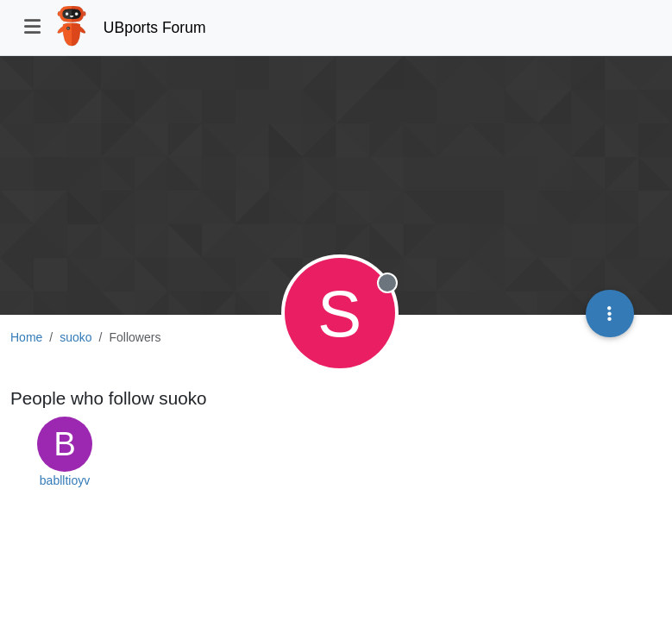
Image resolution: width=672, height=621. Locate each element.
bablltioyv (65, 480)
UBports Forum (155, 28)
